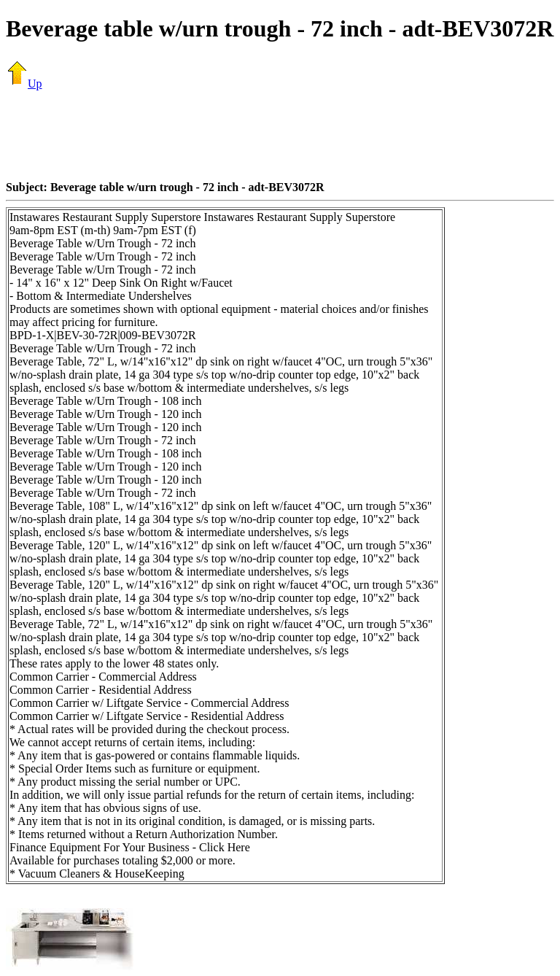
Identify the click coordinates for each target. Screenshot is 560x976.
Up (24, 84)
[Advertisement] (280, 135)
